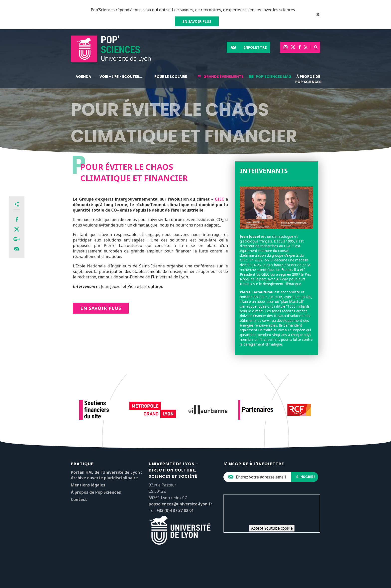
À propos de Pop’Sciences (308, 79)
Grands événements (224, 77)
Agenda (83, 77)
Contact (79, 499)
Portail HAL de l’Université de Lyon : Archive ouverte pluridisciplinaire (106, 475)
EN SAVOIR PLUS (197, 21)
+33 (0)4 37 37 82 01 (175, 510)
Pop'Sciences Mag (274, 77)
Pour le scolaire (171, 77)
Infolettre (255, 47)
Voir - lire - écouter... (121, 77)
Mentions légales (88, 485)
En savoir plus (101, 308)
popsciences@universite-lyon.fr (180, 504)
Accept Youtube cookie (272, 528)
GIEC (219, 199)
